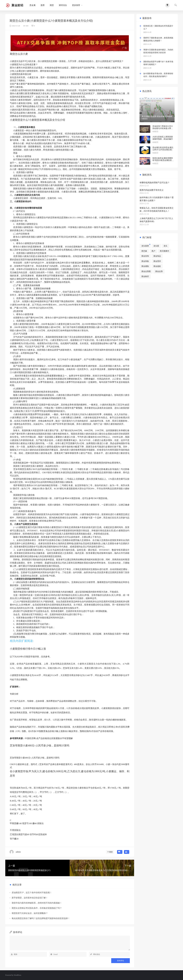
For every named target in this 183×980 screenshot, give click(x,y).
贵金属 (32, 5)
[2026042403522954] (70, 43)
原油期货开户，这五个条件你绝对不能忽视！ (32, 893)
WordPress (18, 975)
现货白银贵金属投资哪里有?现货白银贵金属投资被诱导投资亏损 (163, 160)
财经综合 (63, 5)
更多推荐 (76, 5)
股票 (43, 5)
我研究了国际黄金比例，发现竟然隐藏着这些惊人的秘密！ (158, 39)
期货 (52, 5)
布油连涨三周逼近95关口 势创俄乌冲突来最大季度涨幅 (163, 128)
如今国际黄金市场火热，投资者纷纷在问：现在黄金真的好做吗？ (158, 75)
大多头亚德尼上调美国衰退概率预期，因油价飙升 (163, 138)
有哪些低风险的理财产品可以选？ (155, 183)
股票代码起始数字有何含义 (152, 190)
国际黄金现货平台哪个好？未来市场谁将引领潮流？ (158, 63)
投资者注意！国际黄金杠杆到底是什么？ (158, 27)
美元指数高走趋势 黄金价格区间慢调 (157, 116)
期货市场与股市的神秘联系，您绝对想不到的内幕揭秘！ (37, 903)
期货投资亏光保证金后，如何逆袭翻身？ (30, 913)
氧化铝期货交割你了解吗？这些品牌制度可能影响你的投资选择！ (41, 918)
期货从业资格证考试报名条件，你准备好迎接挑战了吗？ (37, 908)
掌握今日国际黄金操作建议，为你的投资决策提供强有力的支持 (158, 51)
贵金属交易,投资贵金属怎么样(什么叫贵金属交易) (163, 149)
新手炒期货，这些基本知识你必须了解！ (30, 898)
